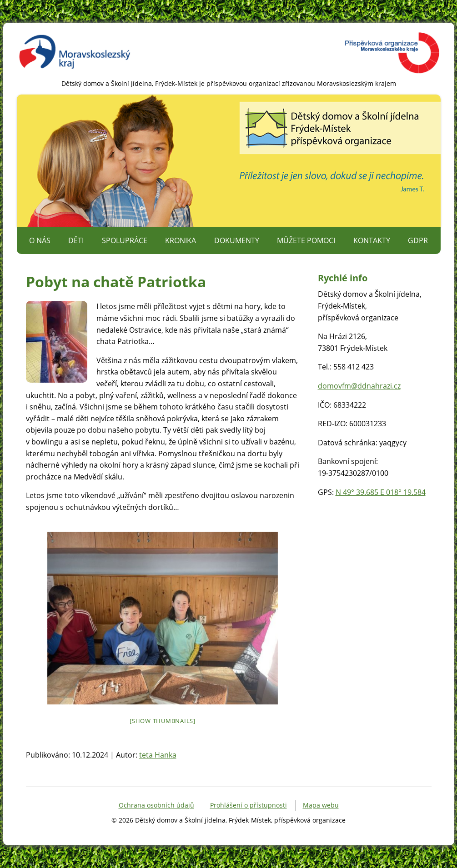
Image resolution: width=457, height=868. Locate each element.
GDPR (418, 240)
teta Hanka (158, 755)
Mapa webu (321, 805)
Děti (76, 240)
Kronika (181, 240)
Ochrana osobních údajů (156, 805)
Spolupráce (125, 240)
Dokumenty (237, 240)
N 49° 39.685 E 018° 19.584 (381, 492)
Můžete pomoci (306, 240)
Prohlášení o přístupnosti (249, 805)
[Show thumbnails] (163, 721)
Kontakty (372, 240)
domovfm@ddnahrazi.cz (359, 386)
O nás (40, 240)
